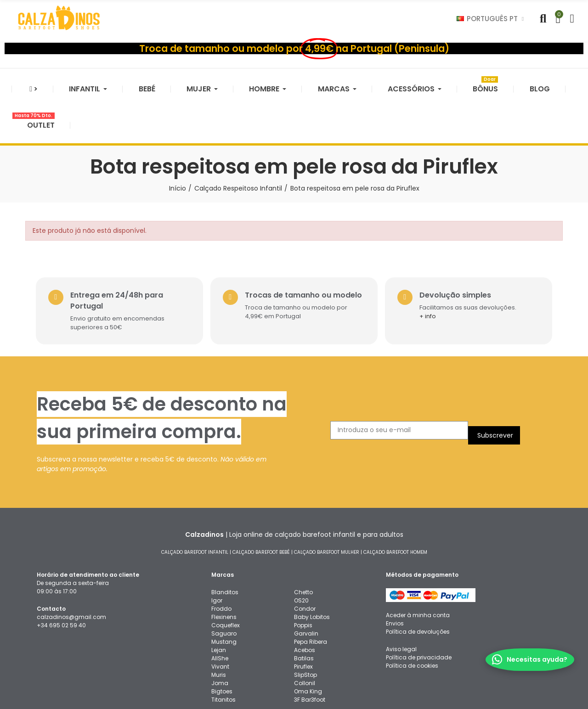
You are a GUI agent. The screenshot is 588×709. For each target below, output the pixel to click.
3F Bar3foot (310, 655)
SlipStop (305, 630)
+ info (435, 272)
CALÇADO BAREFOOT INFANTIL (195, 507)
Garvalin (306, 588)
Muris (219, 630)
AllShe (220, 613)
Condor (305, 564)
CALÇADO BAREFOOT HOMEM (395, 507)
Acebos (305, 605)
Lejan (219, 605)
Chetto (303, 547)
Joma (220, 638)
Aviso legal (401, 604)
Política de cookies (412, 621)
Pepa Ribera (311, 597)
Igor (217, 555)
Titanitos (223, 655)
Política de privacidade (419, 612)
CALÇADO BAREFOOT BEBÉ (261, 507)
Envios (395, 578)
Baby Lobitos (312, 572)
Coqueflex (226, 580)
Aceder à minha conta (418, 570)
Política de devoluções (418, 587)
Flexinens (224, 572)
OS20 (301, 555)
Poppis (303, 580)
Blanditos (225, 547)
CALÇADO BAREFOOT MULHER (327, 507)
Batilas (304, 613)
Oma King (308, 646)
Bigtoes (222, 646)
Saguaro (224, 588)
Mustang (224, 597)
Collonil (305, 638)
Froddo (221, 564)
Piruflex (303, 622)
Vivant (220, 622)
